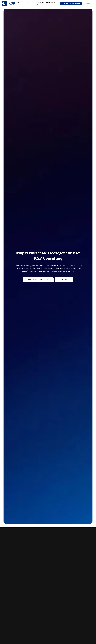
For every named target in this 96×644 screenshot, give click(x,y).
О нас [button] (30, 3)
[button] (64, 280)
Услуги (21, 3)
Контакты (51, 3)
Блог (38, 4)
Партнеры (39, 3)
